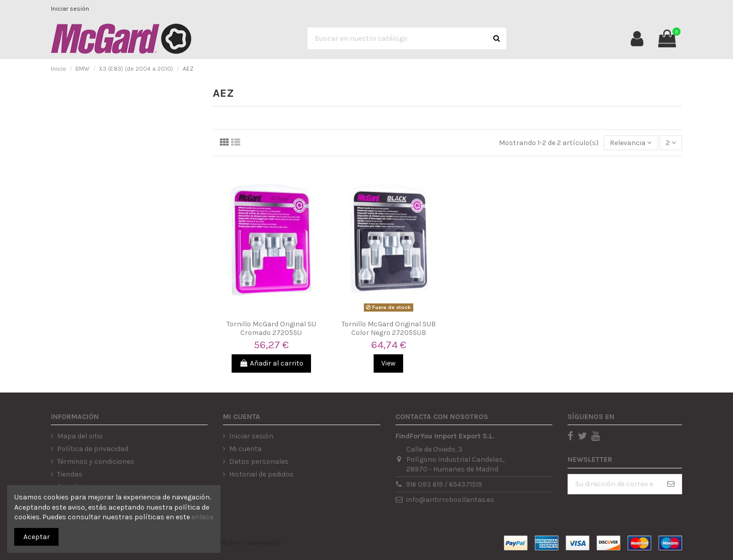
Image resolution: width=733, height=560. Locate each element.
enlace (202, 517)
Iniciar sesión (70, 9)
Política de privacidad (93, 449)
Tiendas (70, 474)
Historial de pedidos (261, 474)
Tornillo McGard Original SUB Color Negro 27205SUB (389, 328)
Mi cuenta (245, 449)
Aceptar (37, 537)
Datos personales (259, 461)
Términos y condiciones (96, 461)
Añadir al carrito (271, 363)
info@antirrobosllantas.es (450, 500)
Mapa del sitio (80, 436)
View (388, 363)
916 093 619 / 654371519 (444, 484)
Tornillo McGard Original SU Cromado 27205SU (271, 328)
